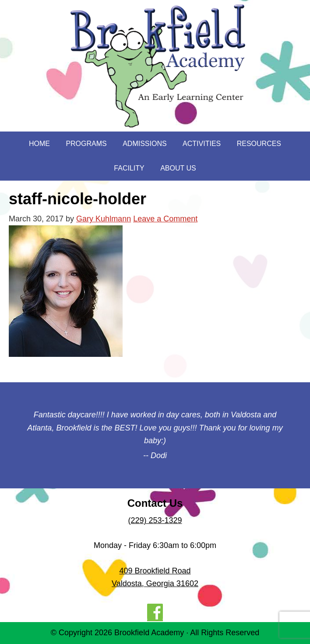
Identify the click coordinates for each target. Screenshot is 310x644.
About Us (178, 168)
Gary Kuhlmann (104, 219)
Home (39, 144)
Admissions (144, 144)
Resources (259, 144)
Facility (129, 168)
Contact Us (155, 503)
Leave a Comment (165, 219)
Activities (202, 144)
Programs (86, 144)
